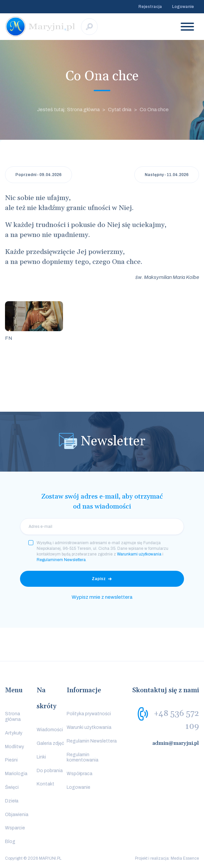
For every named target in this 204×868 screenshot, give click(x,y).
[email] (102, 527)
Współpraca (79, 774)
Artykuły (14, 733)
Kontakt (45, 784)
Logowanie (183, 7)
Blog (10, 842)
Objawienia (17, 815)
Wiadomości (50, 730)
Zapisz (99, 579)
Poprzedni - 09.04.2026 (38, 175)
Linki (41, 757)
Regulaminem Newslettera (61, 560)
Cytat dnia (120, 109)
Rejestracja (150, 7)
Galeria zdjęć (50, 743)
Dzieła (12, 801)
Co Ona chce (154, 109)
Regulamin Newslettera (92, 741)
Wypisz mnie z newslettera (102, 597)
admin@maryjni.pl (176, 743)
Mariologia (16, 774)
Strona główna (13, 717)
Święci (12, 787)
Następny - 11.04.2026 (167, 175)
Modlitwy (14, 747)
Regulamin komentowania (82, 758)
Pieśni (11, 760)
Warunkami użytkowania (139, 554)
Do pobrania (50, 771)
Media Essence (185, 858)
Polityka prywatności (89, 714)
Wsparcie (15, 828)
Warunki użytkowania (89, 727)
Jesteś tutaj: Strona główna (68, 109)
